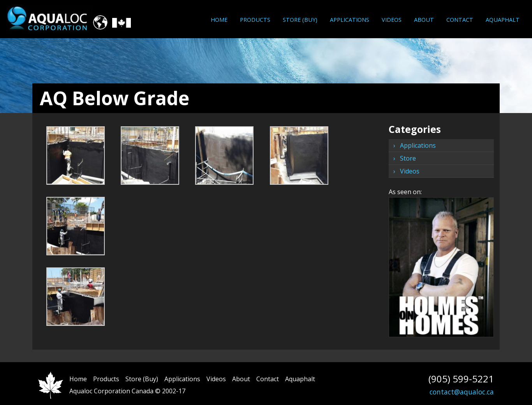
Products (255, 19)
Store (408, 158)
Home (219, 19)
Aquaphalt (503, 19)
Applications (350, 19)
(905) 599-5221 (461, 379)
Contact (460, 19)
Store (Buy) (300, 19)
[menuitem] (219, 20)
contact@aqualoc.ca (462, 392)
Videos (392, 19)
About (424, 19)
